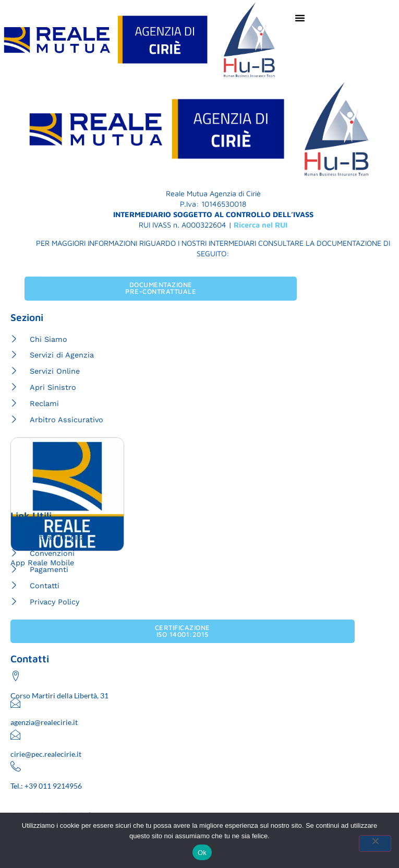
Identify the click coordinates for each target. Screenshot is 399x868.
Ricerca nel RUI (261, 225)
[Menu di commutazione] (300, 18)
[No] (375, 843)
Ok (202, 853)
